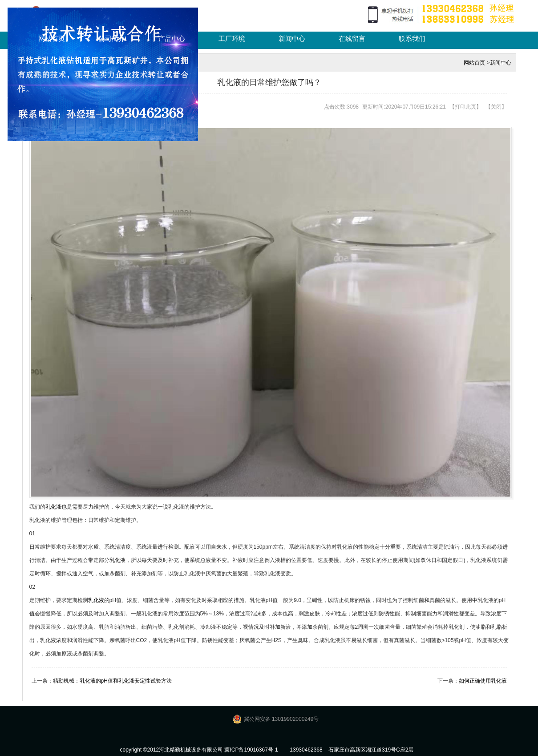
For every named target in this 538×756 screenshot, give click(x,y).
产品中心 (172, 39)
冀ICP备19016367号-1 (251, 750)
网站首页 (52, 39)
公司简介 (112, 39)
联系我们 (412, 39)
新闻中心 (292, 39)
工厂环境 (232, 39)
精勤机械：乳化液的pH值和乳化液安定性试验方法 (112, 681)
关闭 (496, 107)
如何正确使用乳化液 (483, 681)
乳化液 (53, 507)
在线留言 (352, 39)
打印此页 (465, 107)
